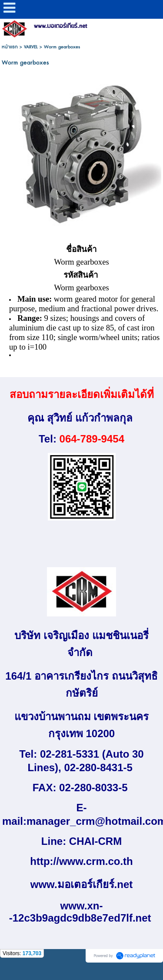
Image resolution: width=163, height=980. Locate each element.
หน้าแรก (10, 47)
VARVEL (31, 47)
